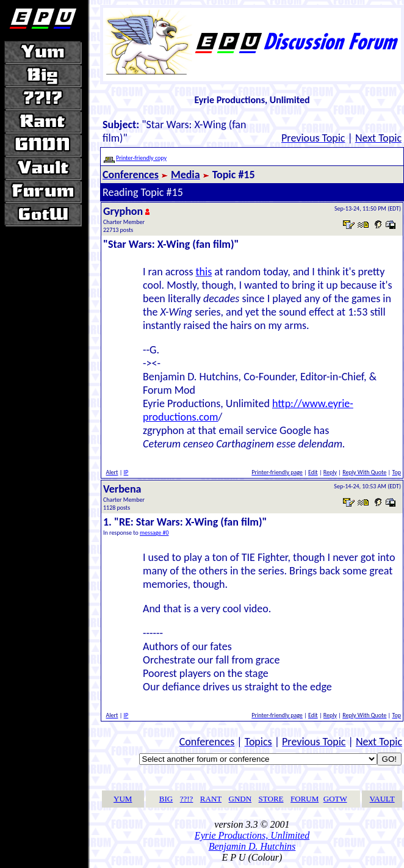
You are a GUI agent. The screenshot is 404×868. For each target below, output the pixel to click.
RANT (211, 799)
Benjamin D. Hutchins (252, 846)
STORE (271, 799)
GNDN (240, 799)
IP (126, 472)
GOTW (335, 799)
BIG (166, 799)
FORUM (305, 799)
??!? (187, 799)
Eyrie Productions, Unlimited (252, 835)
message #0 (154, 533)
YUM (123, 799)
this (204, 272)
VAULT (382, 799)
